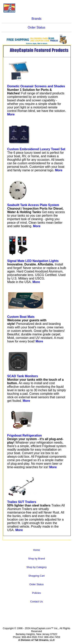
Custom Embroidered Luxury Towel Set (36, 149)
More (11, 114)
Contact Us (36, 602)
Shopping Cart (36, 576)
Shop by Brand (36, 559)
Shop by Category (36, 567)
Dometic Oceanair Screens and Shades (36, 86)
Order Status (36, 27)
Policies (36, 593)
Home (36, 550)
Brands (36, 19)
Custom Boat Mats (21, 317)
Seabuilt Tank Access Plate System (33, 205)
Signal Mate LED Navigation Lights (33, 261)
